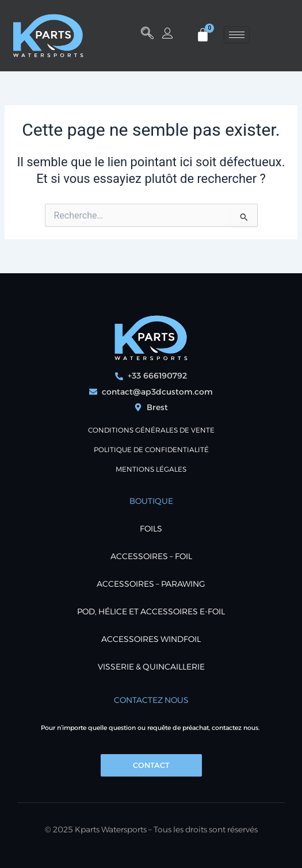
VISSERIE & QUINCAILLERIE (151, 667)
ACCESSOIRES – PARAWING (151, 584)
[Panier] (203, 35)
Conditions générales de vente (151, 430)
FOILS (151, 529)
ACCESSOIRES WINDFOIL (151, 639)
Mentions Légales (151, 469)
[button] (147, 35)
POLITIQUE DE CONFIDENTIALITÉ (151, 450)
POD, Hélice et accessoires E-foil (151, 611)
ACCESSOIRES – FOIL (151, 556)
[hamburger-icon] (237, 35)
